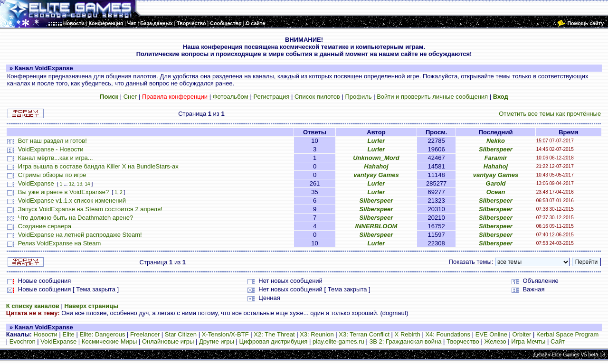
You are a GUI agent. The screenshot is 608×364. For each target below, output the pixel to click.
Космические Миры (109, 341)
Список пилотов (317, 97)
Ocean (496, 192)
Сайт (558, 341)
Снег (130, 97)
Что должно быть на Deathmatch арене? (76, 218)
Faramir (496, 158)
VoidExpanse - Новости (51, 149)
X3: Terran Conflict (364, 334)
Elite (68, 334)
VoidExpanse (36, 183)
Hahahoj (376, 166)
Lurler (376, 141)
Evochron (23, 341)
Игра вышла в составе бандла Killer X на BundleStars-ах (98, 166)
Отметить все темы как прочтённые (550, 114)
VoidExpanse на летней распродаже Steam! (80, 235)
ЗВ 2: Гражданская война (405, 341)
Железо (495, 341)
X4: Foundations (448, 334)
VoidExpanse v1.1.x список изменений (72, 201)
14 (88, 184)
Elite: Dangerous (102, 334)
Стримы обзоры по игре (52, 175)
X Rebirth (408, 334)
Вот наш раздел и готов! (52, 141)
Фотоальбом (231, 97)
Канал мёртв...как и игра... (56, 158)
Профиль (358, 97)
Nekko (496, 141)
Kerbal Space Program (568, 334)
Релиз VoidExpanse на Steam (59, 243)
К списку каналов (33, 306)
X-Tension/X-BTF (225, 334)
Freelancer (145, 334)
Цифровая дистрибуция (273, 341)
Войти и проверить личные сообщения (432, 97)
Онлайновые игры (168, 341)
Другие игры (217, 341)
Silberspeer (496, 149)
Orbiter (522, 334)
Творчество (463, 341)
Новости (46, 334)
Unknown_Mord (376, 158)
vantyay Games (376, 175)
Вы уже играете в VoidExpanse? (63, 192)
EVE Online (491, 334)
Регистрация (271, 97)
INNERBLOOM (376, 226)
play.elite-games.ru (338, 341)
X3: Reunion (317, 334)
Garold (496, 183)
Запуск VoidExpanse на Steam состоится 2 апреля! (90, 209)
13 (80, 184)
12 (71, 184)
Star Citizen (181, 334)
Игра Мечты (528, 341)
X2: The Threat (274, 334)
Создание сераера (45, 226)
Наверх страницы (91, 306)
